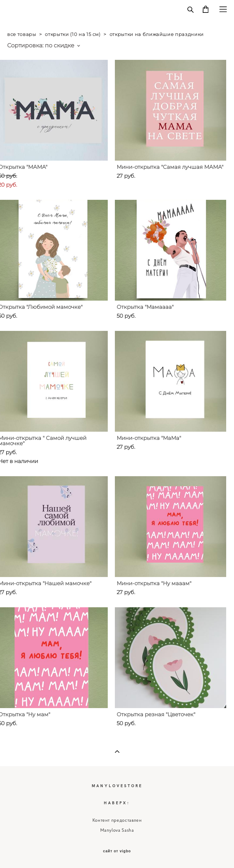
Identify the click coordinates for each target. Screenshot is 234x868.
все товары (22, 34)
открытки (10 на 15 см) (73, 34)
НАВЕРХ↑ (117, 803)
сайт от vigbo (117, 851)
